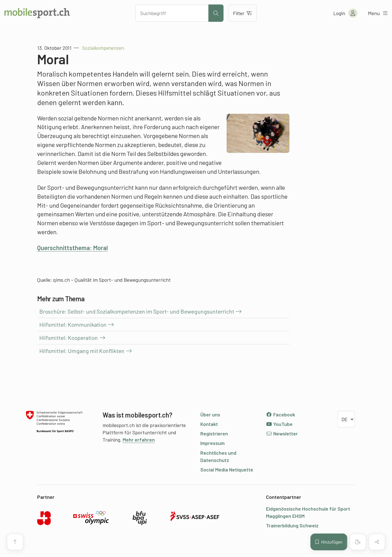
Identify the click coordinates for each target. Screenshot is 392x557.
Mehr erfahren (139, 440)
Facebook (280, 414)
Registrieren (214, 433)
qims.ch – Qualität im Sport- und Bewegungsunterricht (112, 280)
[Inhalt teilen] (377, 542)
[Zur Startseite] (37, 13)
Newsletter (282, 433)
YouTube (279, 424)
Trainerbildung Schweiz (292, 525)
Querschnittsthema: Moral (73, 248)
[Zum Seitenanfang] (15, 542)
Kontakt (209, 424)
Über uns (210, 414)
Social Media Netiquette (227, 470)
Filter (242, 13)
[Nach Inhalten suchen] (172, 13)
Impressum (212, 443)
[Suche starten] (216, 13)
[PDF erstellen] (358, 542)
